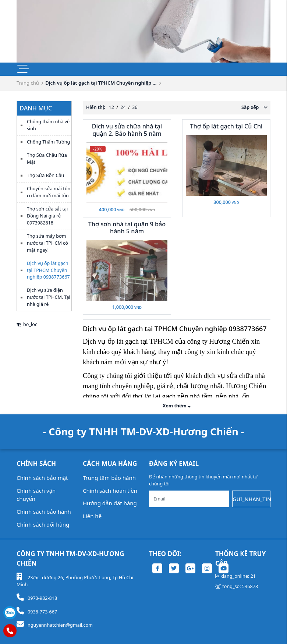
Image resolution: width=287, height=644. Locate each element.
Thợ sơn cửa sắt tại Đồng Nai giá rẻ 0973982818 (47, 216)
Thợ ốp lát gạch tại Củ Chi (226, 126)
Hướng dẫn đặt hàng (110, 503)
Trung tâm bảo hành (109, 478)
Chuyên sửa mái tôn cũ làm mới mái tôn (49, 192)
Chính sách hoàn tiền (110, 491)
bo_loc (27, 324)
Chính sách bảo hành (44, 512)
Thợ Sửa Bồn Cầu (45, 175)
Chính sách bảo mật (42, 478)
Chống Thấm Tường (48, 142)
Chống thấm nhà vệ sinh (48, 125)
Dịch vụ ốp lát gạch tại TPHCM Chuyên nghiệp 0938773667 (48, 270)
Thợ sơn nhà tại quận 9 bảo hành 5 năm (127, 228)
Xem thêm (177, 406)
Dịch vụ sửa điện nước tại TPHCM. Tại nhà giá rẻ (49, 297)
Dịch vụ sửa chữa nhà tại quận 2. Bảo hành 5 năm (127, 130)
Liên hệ (92, 516)
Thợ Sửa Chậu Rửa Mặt (47, 159)
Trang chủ (28, 83)
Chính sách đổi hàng (43, 524)
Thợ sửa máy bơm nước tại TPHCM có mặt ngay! (47, 243)
